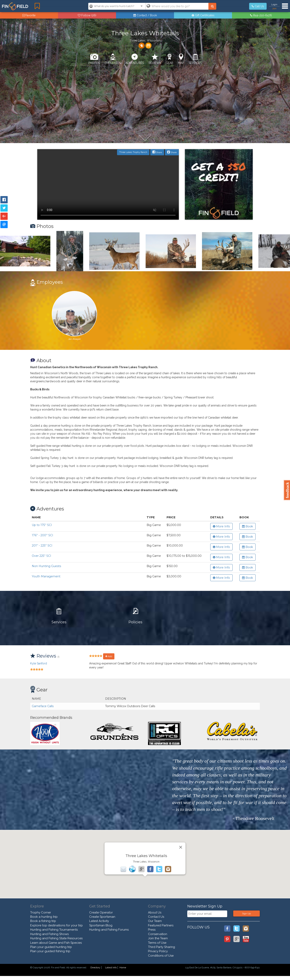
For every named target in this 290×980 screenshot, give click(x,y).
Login (274, 4)
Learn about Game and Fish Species (56, 943)
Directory (95, 968)
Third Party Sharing (162, 947)
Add (109, 656)
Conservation (158, 934)
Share (157, 152)
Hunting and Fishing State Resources (56, 938)
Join (274, 8)
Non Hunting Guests (46, 566)
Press (152, 930)
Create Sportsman (102, 917)
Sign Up (246, 913)
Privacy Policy (158, 951)
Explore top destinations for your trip (56, 925)
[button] (145, 860)
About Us (155, 912)
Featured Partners (161, 925)
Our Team (155, 921)
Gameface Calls (43, 706)
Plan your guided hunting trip (51, 947)
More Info (221, 526)
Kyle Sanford (39, 663)
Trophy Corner (41, 912)
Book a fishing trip (43, 921)
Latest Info (111, 968)
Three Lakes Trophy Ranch (133, 152)
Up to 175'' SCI (42, 525)
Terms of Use (157, 943)
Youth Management (46, 576)
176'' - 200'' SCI (42, 535)
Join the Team (158, 938)
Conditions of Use (161, 956)
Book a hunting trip (44, 917)
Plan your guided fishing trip (50, 951)
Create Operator (101, 912)
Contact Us (156, 917)
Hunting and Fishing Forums (109, 930)
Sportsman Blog (101, 925)
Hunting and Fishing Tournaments (54, 930)
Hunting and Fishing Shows (49, 934)
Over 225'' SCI (41, 556)
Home (123, 968)
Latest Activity (99, 921)
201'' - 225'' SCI (42, 546)
